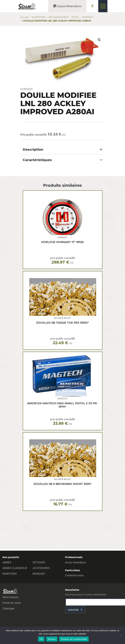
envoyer (73, 610)
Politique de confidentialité (74, 639)
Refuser (52, 639)
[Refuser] (121, 635)
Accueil (24, 17)
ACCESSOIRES (41, 568)
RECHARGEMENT (59, 17)
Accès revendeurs (76, 562)
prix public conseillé (63, 260)
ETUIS (75, 17)
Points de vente (12, 603)
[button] (99, 40)
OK (41, 639)
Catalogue (8, 608)
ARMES (7, 562)
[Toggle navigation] (103, 6)
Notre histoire (10, 597)
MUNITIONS (39, 17)
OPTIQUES (39, 562)
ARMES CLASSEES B (15, 568)
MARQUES (39, 574)
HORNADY (88, 17)
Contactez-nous (74, 575)
